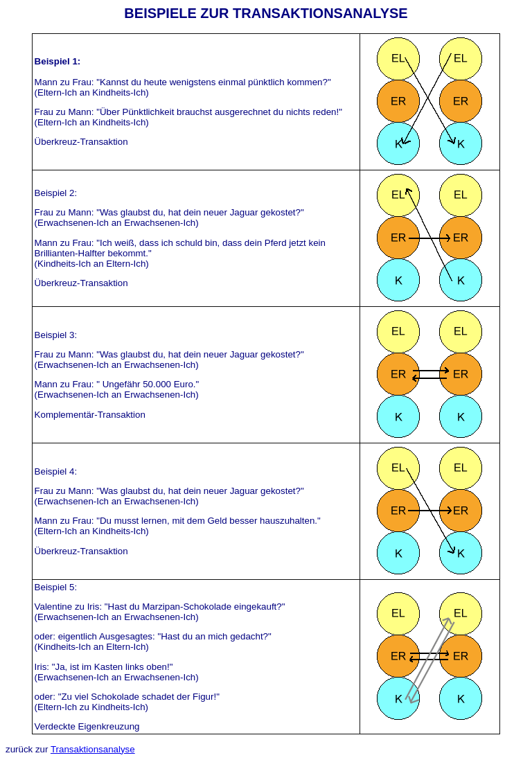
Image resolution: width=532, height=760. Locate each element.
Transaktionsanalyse (93, 749)
